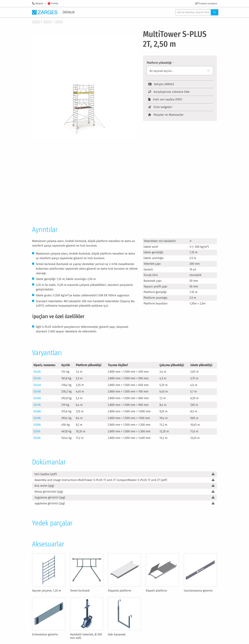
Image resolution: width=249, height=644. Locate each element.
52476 (37, 405)
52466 (37, 398)
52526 (37, 438)
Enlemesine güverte (45, 634)
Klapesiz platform (119, 591)
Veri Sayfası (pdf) (46, 474)
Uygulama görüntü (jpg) (50, 497)
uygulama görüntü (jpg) (50, 503)
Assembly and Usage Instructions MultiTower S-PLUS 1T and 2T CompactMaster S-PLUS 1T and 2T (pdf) (101, 480)
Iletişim (39, 3)
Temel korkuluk (80, 591)
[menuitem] (69, 12)
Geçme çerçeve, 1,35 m (47, 591)
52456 (37, 392)
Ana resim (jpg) (44, 486)
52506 (37, 425)
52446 (37, 385)
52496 (37, 418)
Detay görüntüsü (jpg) (49, 492)
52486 (37, 411)
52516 (37, 431)
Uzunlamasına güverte (198, 591)
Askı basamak (117, 634)
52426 (37, 372)
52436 (37, 378)
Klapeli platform (156, 591)
